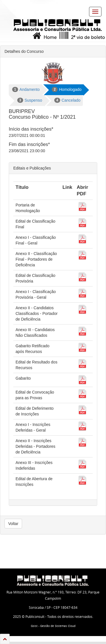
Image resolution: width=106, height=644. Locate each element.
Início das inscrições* (31, 129)
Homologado (67, 89)
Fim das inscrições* (29, 144)
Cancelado (67, 100)
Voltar (13, 524)
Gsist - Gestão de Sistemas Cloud (53, 626)
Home (44, 36)
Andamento (26, 89)
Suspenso (30, 100)
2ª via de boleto (82, 36)
